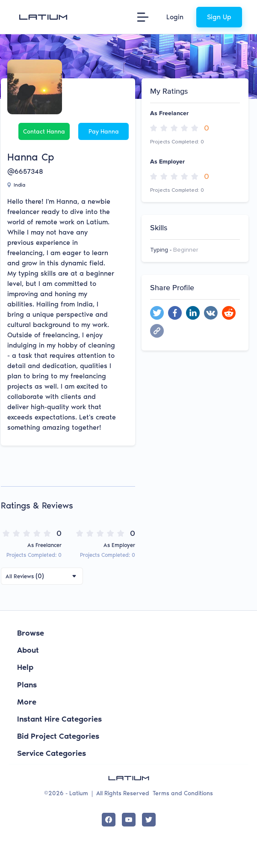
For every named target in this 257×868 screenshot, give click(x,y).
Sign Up (219, 17)
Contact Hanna (44, 132)
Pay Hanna (104, 132)
